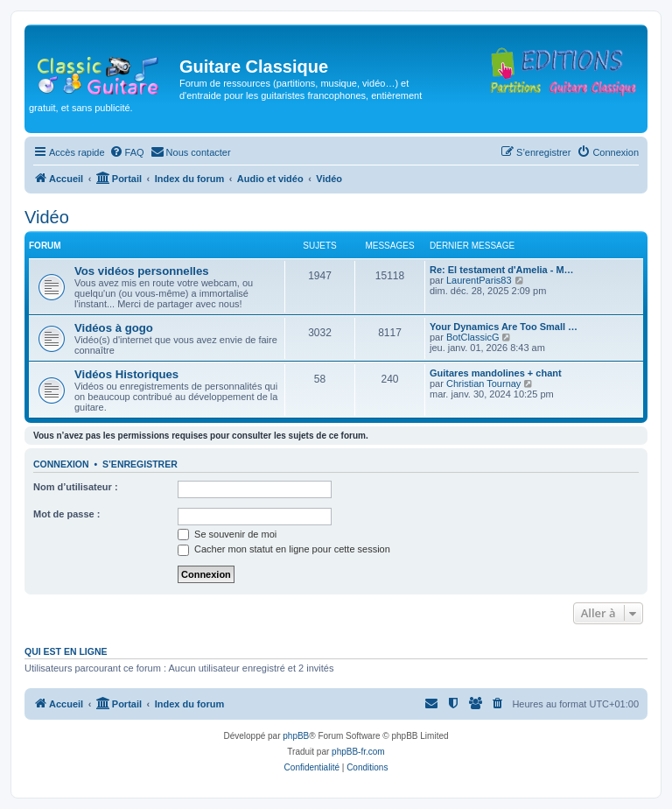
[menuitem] (127, 152)
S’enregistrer (140, 464)
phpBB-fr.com (358, 752)
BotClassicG (473, 337)
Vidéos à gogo (114, 328)
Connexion (61, 464)
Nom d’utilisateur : (76, 487)
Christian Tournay (483, 383)
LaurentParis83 (479, 280)
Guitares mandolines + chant (496, 373)
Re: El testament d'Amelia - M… (502, 270)
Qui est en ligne (66, 651)
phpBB (296, 736)
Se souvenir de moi (227, 534)
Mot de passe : (66, 514)
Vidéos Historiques (126, 374)
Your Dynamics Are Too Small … (504, 327)
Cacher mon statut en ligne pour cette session (284, 549)
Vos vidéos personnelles (142, 271)
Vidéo (47, 217)
